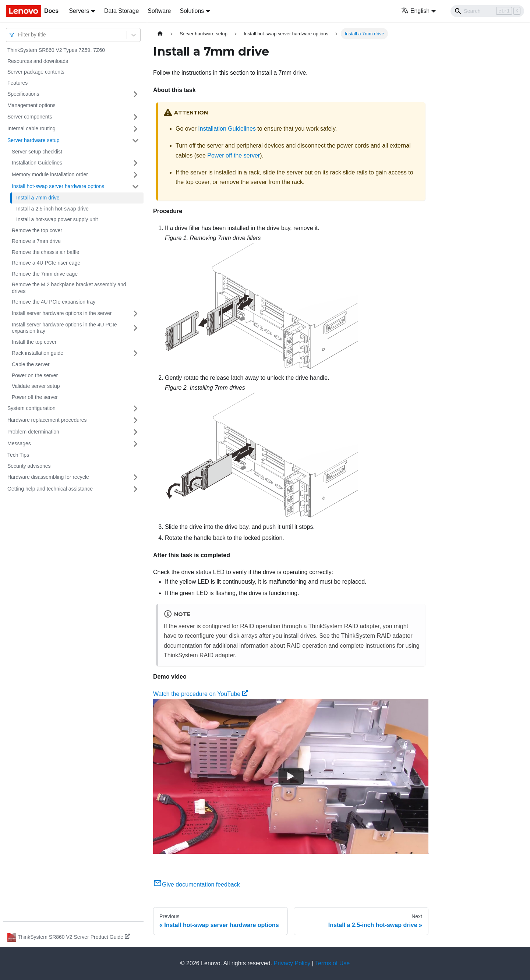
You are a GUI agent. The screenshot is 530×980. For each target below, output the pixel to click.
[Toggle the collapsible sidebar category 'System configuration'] (135, 408)
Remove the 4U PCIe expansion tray (54, 302)
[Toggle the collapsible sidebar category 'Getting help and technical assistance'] (135, 489)
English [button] (415, 11)
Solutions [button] (192, 11)
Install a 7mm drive (38, 198)
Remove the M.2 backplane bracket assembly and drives (69, 288)
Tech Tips (18, 455)
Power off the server (35, 397)
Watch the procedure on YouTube (201, 694)
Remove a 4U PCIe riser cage (46, 263)
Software (159, 11)
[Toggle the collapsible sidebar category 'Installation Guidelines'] (135, 163)
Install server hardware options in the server (62, 313)
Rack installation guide (38, 353)
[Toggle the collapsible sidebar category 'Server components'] (135, 117)
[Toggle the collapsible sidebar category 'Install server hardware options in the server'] (135, 314)
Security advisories (29, 466)
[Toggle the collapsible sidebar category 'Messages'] (135, 444)
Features (17, 83)
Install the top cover (34, 342)
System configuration (31, 408)
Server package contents (36, 72)
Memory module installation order (50, 174)
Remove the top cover (37, 230)
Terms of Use (332, 963)
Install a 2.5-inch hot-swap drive (52, 209)
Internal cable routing (31, 128)
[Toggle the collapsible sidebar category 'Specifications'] (135, 94)
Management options (31, 105)
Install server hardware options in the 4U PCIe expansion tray (64, 328)
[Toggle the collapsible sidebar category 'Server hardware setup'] (135, 141)
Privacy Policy (292, 963)
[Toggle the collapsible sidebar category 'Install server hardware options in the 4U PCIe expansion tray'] (135, 328)
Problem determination (33, 432)
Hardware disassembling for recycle (48, 477)
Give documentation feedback (197, 885)
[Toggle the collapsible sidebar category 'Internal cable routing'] (135, 129)
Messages (19, 443)
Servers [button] (79, 11)
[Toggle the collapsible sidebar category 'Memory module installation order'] (135, 175)
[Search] (487, 11)
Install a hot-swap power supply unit (57, 219)
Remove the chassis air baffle (45, 252)
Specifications (23, 94)
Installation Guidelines (37, 163)
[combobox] (19, 35)
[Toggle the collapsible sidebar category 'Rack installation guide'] (135, 353)
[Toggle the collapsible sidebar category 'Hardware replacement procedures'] (135, 420)
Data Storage (121, 11)
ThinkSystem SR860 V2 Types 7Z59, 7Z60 (56, 50)
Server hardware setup (33, 140)
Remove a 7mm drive (36, 241)
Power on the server (35, 375)
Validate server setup (36, 386)
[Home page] (160, 34)
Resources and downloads (38, 61)
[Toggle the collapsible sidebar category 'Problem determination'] (135, 432)
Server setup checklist (37, 152)
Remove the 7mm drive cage (45, 274)
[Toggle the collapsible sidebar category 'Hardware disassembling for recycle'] (135, 477)
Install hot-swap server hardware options (58, 186)
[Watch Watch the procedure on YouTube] (291, 776)
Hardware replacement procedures (47, 420)
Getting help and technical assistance (50, 489)
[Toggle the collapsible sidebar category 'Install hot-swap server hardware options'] (135, 187)
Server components (30, 117)
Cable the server (31, 364)
